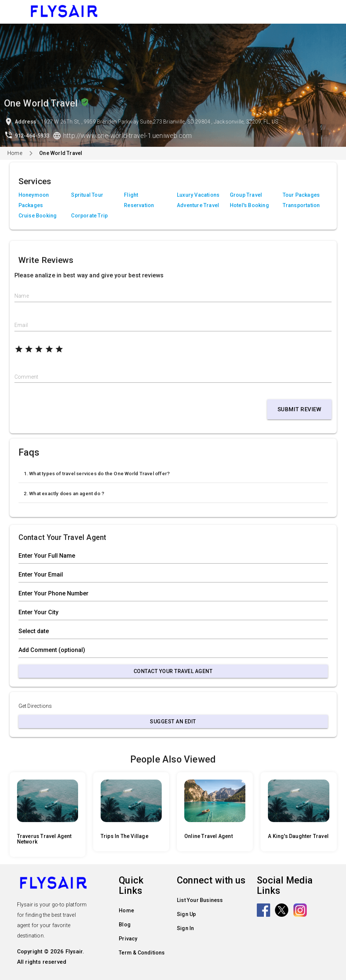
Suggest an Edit (173, 722)
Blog (125, 925)
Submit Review (300, 409)
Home (15, 153)
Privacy (128, 939)
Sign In (185, 928)
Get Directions (35, 706)
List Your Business (200, 900)
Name (22, 296)
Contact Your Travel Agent (173, 671)
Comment (26, 377)
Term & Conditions (142, 953)
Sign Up (186, 914)
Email (21, 325)
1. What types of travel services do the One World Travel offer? (97, 474)
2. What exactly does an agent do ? (64, 494)
